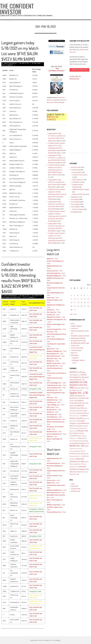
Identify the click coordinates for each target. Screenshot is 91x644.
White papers (75, 355)
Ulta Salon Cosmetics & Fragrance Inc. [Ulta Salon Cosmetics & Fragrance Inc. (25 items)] (79, 469)
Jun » (75, 314)
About (73, 324)
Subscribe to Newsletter (75, 78)
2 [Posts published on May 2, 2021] (71, 295)
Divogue (47, 640)
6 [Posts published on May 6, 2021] (84, 295)
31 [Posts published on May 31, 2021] (75, 310)
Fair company (75, 199)
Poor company (75, 204)
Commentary (75, 170)
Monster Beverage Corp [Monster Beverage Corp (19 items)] (81, 443)
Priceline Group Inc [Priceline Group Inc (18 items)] (76, 454)
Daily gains (37, 63)
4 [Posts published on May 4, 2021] (78, 295)
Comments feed (76, 489)
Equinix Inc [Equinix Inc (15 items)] (73, 421)
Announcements (77, 172)
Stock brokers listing (77, 348)
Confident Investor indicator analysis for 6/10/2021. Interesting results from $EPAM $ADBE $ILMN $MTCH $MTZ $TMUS (57, 170)
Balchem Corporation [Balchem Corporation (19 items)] (77, 396)
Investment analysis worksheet (80, 336)
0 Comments (9, 65)
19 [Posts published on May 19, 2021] (81, 303)
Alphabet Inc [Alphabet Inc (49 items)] (78, 382)
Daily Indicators (16, 297)
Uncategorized (75, 212)
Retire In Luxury (53, 118)
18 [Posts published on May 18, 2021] (78, 303)
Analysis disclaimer (76, 326)
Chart (56, 259)
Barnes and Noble (52, 102)
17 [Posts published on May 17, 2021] (75, 303)
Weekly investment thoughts (81, 189)
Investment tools (77, 182)
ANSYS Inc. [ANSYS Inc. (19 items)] (77, 390)
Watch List (74, 353)
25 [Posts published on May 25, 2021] (78, 306)
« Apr (71, 314)
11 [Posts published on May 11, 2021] (78, 299)
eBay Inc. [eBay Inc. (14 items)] (86, 418)
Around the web (76, 167)
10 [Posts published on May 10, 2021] (75, 299)
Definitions (76, 358)
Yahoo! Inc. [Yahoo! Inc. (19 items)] (74, 474)
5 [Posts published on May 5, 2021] (81, 295)
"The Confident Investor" (57, 70)
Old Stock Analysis (78, 209)
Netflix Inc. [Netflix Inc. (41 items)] (77, 446)
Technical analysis (76, 350)
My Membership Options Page (80, 343)
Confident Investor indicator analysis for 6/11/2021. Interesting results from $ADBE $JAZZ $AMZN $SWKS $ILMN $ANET (57, 148)
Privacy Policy (75, 346)
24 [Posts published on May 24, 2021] (75, 306)
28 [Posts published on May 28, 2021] (88, 306)
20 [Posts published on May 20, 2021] (85, 303)
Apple (63, 102)
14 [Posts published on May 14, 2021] (88, 299)
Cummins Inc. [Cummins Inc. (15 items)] (77, 416)
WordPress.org (75, 491)
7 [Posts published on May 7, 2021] (88, 295)
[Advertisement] (77, 118)
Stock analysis (75, 207)
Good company (75, 202)
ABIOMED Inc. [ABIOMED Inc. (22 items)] (76, 372)
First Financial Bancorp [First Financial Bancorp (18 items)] (80, 426)
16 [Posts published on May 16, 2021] (72, 303)
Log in (73, 484)
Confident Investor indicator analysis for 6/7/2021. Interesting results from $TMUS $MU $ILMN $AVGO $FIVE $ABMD (57, 238)
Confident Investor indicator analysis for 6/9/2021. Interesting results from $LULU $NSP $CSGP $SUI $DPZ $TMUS (57, 194)
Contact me (74, 328)
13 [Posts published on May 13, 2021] (85, 299)
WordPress (58, 640)
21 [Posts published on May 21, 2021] (88, 303)
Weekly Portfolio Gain (79, 194)
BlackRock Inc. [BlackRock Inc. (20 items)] (75, 398)
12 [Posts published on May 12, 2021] (81, 299)
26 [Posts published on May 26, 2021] (81, 306)
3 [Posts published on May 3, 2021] (74, 295)
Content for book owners (80, 175)
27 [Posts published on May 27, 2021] (85, 306)
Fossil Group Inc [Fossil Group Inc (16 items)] (75, 428)
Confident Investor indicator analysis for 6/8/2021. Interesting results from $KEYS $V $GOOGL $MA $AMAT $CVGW (57, 216)
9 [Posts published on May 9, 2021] (71, 299)
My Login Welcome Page (78, 341)
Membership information (78, 338)
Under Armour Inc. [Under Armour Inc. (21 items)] (80, 472)
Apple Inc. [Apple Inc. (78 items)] (79, 393)
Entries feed (74, 486)
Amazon (64, 100)
